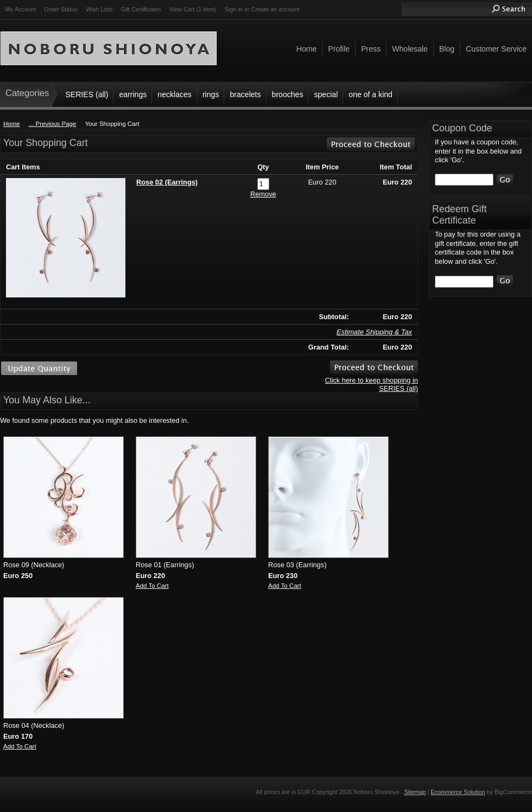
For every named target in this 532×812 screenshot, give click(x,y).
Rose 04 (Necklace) (34, 725)
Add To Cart (152, 586)
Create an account (275, 9)
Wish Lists (99, 9)
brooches (288, 94)
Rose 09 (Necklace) (34, 565)
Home (12, 124)
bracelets (245, 94)
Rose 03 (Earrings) (297, 565)
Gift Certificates (141, 9)
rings (211, 94)
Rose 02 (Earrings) (167, 182)
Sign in (234, 9)
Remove (263, 194)
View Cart (193, 9)
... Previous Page (53, 124)
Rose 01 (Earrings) (165, 565)
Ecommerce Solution (458, 792)
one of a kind (370, 94)
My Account (21, 9)
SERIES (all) (87, 94)
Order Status (61, 9)
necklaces (175, 94)
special (326, 94)
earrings (133, 94)
